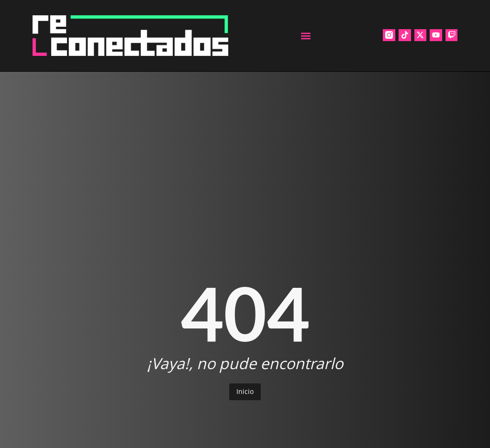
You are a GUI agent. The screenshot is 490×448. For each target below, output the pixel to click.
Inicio (245, 391)
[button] (306, 36)
